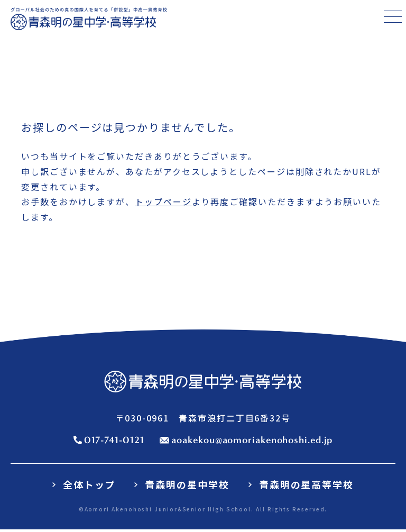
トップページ (163, 202)
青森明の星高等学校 (306, 485)
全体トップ (89, 485)
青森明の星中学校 (187, 485)
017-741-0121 (114, 441)
